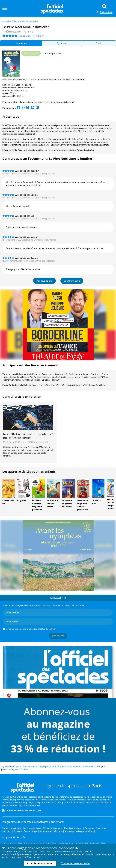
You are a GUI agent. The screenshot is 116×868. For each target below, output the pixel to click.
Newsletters (88, 767)
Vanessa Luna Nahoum (14, 374)
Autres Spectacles (85, 150)
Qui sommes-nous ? (12, 767)
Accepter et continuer (40, 863)
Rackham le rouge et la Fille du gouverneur (82, 505)
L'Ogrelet (22, 501)
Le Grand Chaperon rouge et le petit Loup (37, 505)
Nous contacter (30, 767)
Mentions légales (10, 769)
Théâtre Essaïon (15, 85)
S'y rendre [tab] (62, 43)
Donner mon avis (72, 281)
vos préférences (73, 854)
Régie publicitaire (48, 767)
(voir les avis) (24, 36)
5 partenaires (23, 854)
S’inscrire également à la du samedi (31, 629)
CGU (104, 767)
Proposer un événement (69, 767)
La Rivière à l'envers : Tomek (52, 504)
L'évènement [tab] (21, 43)
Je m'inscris (58, 636)
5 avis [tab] (99, 43)
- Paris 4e (18, 32)
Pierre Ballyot (9, 385)
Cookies (24, 769)
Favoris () (38, 36)
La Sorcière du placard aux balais (67, 504)
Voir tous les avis (44, 281)
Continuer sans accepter (76, 863)
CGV (98, 767)
